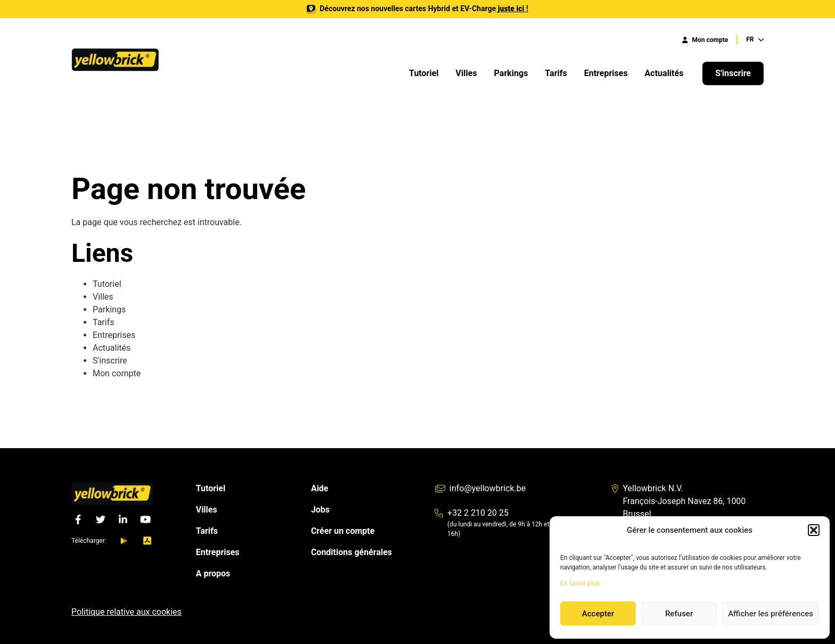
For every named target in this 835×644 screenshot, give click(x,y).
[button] (814, 530)
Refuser (679, 614)
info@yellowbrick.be (480, 488)
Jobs (320, 510)
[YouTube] (145, 519)
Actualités (665, 73)
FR (755, 39)
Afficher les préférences (771, 614)
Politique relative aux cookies (126, 612)
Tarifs (556, 73)
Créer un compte (343, 531)
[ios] (147, 541)
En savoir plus (580, 583)
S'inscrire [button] (733, 73)
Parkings (511, 73)
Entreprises (606, 73)
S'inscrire (110, 361)
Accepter (598, 614)
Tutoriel (424, 73)
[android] (124, 541)
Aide (320, 488)
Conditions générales (351, 552)
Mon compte (705, 40)
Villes (466, 73)
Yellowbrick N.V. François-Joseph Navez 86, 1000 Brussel (679, 501)
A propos (213, 573)
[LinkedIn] (123, 519)
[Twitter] (101, 519)
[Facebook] (78, 519)
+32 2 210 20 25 (472, 513)
